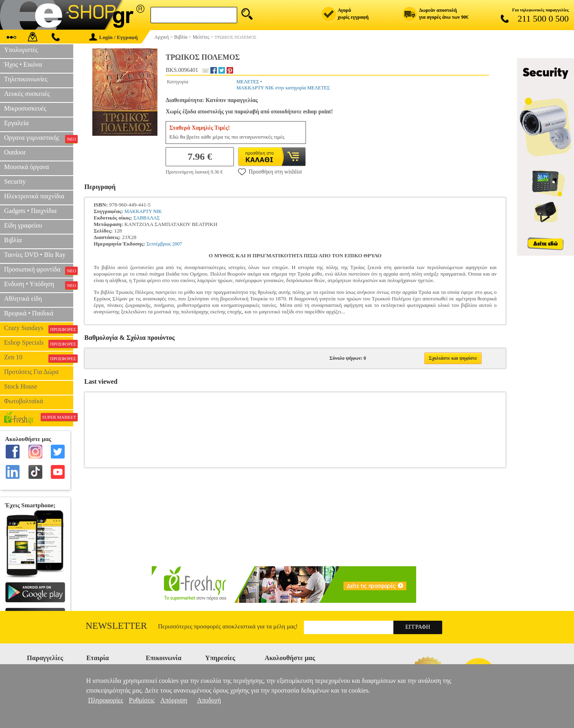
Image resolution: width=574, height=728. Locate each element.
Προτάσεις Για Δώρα (31, 372)
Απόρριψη (174, 700)
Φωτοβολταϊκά (24, 401)
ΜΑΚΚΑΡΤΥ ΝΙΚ (143, 211)
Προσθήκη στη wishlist (270, 172)
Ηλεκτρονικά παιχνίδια (34, 196)
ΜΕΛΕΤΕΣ (248, 82)
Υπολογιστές (21, 50)
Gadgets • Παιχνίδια (30, 211)
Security (15, 181)
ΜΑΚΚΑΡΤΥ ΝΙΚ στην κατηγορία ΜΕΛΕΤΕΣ (283, 88)
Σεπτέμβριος (159, 244)
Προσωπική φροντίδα (39, 270)
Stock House (21, 386)
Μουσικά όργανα (26, 167)
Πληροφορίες (106, 700)
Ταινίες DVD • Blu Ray (35, 255)
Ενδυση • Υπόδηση (39, 285)
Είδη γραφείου (23, 225)
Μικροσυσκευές (25, 108)
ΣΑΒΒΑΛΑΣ (147, 218)
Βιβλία (13, 240)
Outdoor (15, 152)
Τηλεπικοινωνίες (26, 79)
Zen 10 (39, 358)
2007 (177, 244)
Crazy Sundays (39, 329)
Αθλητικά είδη (23, 299)
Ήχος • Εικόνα (23, 64)
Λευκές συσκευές (27, 94)
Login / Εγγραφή (113, 37)
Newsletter (117, 626)
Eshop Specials (39, 343)
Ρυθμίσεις (142, 700)
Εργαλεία (16, 123)
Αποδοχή (209, 700)
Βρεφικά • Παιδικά (29, 313)
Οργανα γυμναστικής (39, 139)
